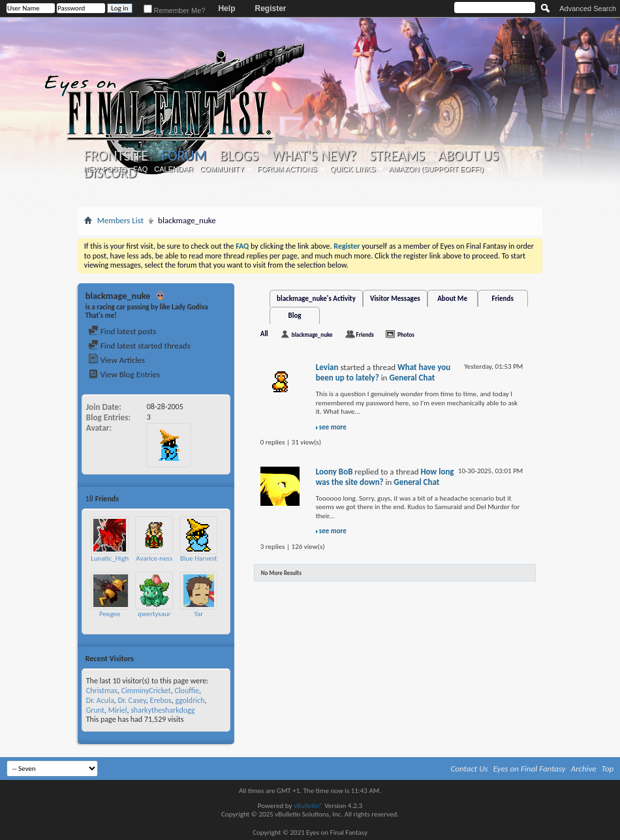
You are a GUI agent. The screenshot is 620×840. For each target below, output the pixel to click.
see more (333, 427)
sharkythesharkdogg (163, 710)
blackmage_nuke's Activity (316, 299)
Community (222, 169)
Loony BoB (334, 472)
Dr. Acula (100, 700)
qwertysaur (154, 614)
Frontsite (116, 156)
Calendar (174, 169)
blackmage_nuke (312, 334)
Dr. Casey (132, 700)
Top (608, 769)
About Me (452, 299)
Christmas (102, 691)
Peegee (110, 614)
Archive (584, 769)
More (218, 498)
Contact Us (470, 769)
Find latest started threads (139, 346)
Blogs (239, 156)
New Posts (105, 169)
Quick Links (353, 169)
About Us (468, 156)
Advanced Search (588, 8)
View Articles (116, 360)
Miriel (118, 710)
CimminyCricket (146, 691)
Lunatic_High (110, 558)
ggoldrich (190, 700)
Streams (397, 156)
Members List (120, 220)
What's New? (314, 156)
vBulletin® (308, 806)
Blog (295, 316)
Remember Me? (175, 10)
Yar (198, 614)
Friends (502, 299)
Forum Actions (287, 169)
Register (270, 8)
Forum (184, 156)
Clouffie (186, 691)
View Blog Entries (124, 374)
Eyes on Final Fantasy (530, 769)
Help (226, 8)
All (264, 334)
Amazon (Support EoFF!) (436, 169)
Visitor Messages (395, 299)
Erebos (161, 700)
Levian (327, 367)
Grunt (95, 710)
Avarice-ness (154, 558)
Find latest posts (122, 331)
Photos (406, 334)
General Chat (412, 378)
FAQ (140, 169)
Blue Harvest (199, 558)
